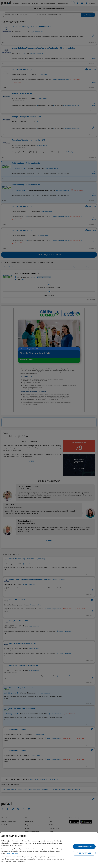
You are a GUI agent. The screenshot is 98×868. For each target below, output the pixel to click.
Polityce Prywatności (12, 853)
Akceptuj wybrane (84, 853)
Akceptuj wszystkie (84, 847)
